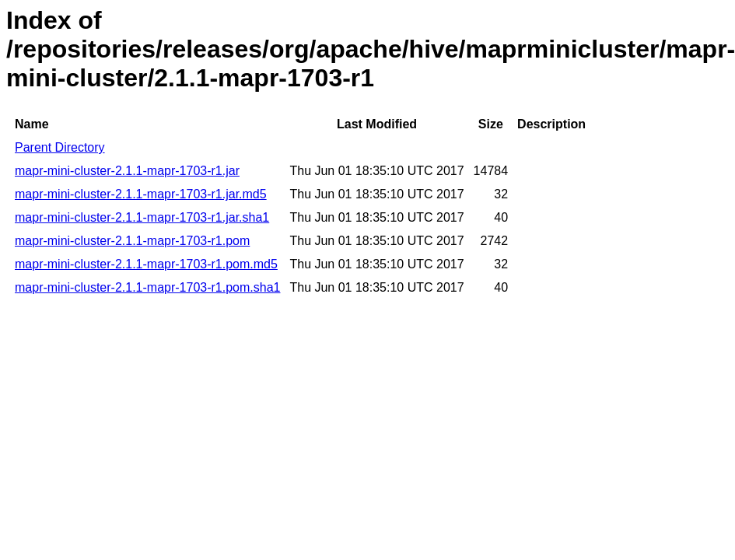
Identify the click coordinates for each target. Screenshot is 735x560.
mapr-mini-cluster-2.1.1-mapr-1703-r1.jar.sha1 (142, 217)
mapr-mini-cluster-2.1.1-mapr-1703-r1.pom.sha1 (147, 287)
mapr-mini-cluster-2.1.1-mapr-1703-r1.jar (127, 171)
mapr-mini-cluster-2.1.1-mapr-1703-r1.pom (132, 241)
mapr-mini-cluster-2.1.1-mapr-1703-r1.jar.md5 (141, 194)
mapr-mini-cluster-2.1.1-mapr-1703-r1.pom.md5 (146, 264)
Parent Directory (60, 147)
